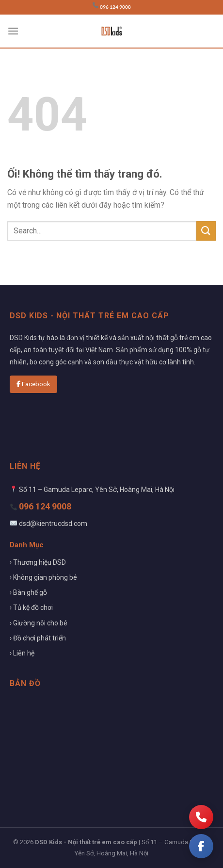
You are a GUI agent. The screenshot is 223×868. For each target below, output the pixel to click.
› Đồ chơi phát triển (38, 638)
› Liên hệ (22, 653)
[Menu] (13, 31)
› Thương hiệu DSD (38, 562)
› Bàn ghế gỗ (28, 592)
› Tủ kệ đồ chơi (31, 607)
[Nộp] (206, 231)
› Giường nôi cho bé (39, 623)
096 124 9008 (115, 7)
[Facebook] (201, 846)
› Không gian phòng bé (43, 577)
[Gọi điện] (201, 817)
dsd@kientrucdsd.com (53, 524)
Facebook (33, 384)
